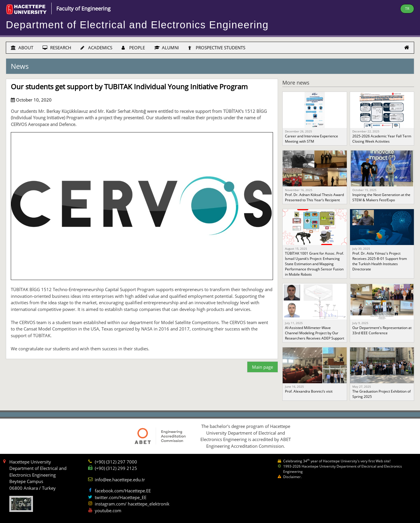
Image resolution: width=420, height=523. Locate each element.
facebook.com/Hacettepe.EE (123, 491)
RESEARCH (57, 48)
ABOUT (22, 48)
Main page (262, 367)
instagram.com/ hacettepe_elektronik (132, 504)
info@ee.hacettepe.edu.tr (120, 480)
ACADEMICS (96, 48)
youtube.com (108, 510)
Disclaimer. (292, 477)
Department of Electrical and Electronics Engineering (137, 25)
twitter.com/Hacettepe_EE (121, 497)
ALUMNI (167, 48)
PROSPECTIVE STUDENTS (217, 48)
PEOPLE (133, 48)
